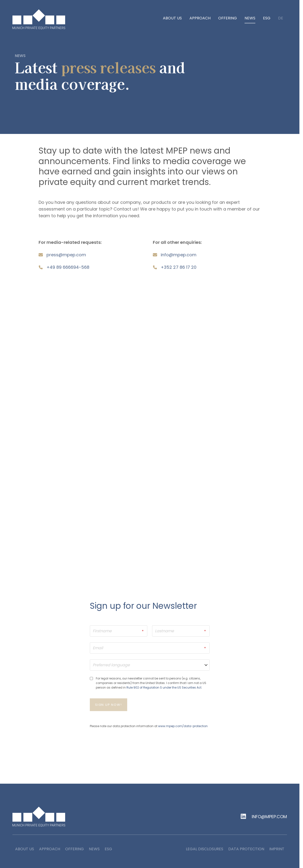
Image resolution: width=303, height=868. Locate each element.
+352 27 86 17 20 (179, 269)
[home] (39, 19)
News (250, 18)
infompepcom (179, 256)
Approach (200, 18)
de (281, 19)
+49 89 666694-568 (68, 269)
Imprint (277, 849)
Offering (228, 18)
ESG (267, 18)
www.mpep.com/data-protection (183, 726)
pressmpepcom (66, 256)
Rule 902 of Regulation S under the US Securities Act (164, 688)
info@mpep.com (269, 817)
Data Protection (246, 849)
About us (172, 18)
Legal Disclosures (205, 849)
